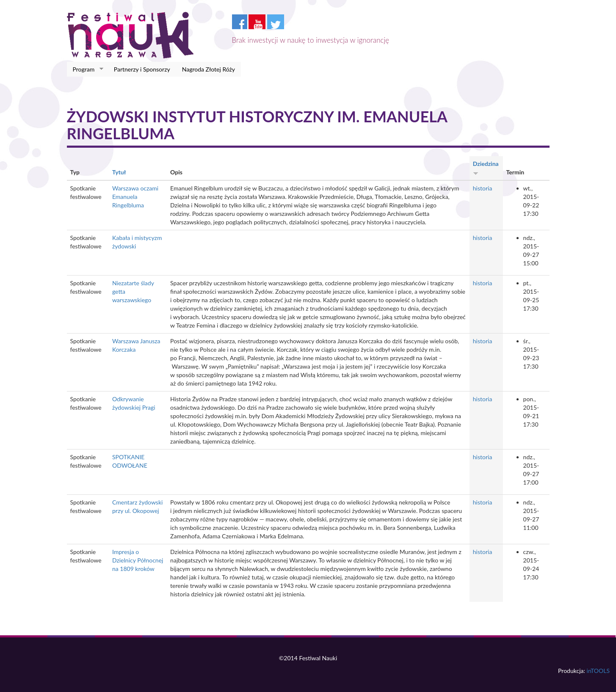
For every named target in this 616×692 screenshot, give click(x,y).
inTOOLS (598, 671)
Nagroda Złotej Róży (209, 69)
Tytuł (119, 172)
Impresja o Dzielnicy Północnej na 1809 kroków (138, 560)
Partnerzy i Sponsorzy (142, 69)
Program (85, 69)
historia (483, 188)
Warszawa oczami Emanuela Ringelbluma (135, 197)
